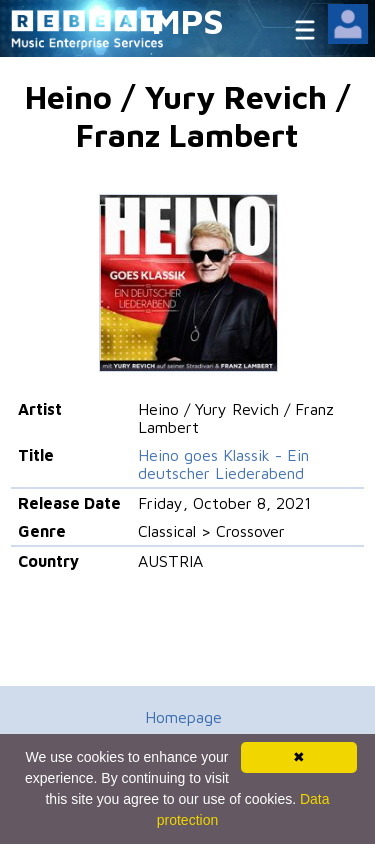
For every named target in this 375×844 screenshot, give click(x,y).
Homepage (183, 717)
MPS (188, 20)
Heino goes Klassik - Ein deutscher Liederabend (223, 464)
